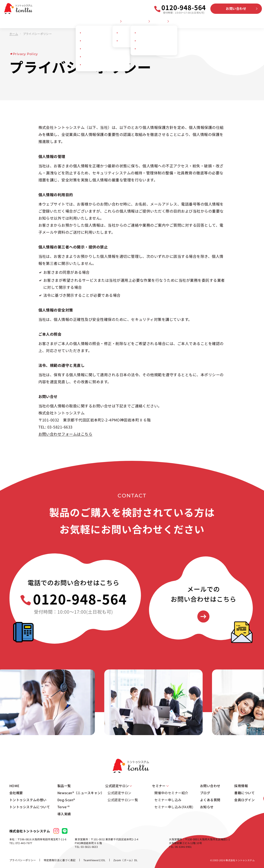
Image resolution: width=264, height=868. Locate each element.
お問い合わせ (236, 8)
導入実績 (64, 814)
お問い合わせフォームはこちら (65, 434)
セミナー (160, 21)
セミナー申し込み (168, 800)
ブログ (178, 21)
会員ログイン (252, 21)
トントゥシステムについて (90, 21)
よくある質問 (196, 21)
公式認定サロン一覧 (123, 800)
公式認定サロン (137, 21)
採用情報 (233, 21)
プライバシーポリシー (23, 860)
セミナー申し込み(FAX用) (174, 807)
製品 (116, 21)
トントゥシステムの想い (50, 21)
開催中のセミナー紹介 (171, 793)
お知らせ (216, 21)
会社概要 (22, 21)
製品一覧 (64, 786)
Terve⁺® (64, 807)
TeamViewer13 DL (95, 860)
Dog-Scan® (66, 800)
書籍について (244, 793)
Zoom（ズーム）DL (126, 860)
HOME (7, 21)
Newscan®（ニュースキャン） (81, 793)
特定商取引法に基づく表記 (60, 860)
